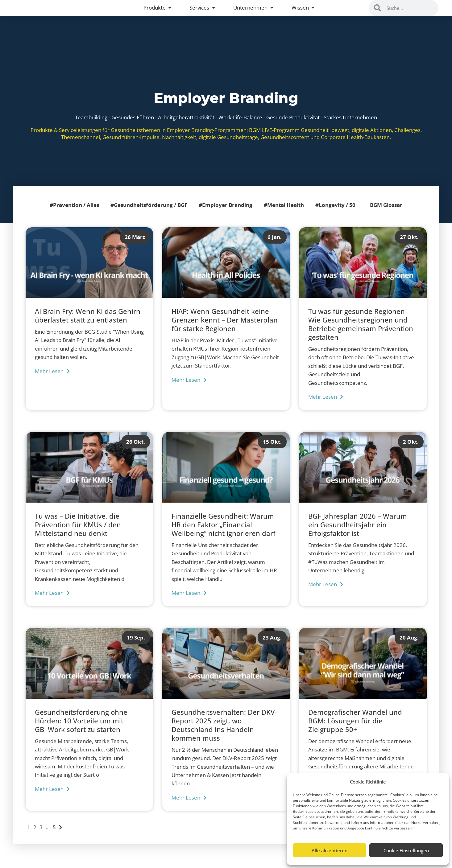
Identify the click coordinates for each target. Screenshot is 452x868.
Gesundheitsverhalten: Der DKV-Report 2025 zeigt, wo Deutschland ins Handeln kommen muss (224, 734)
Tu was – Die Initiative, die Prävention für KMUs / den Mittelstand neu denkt (78, 533)
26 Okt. (136, 450)
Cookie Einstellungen (406, 850)
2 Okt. (411, 450)
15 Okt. (272, 450)
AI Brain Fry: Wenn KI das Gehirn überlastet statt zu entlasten (88, 324)
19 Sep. (136, 646)
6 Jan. (275, 245)
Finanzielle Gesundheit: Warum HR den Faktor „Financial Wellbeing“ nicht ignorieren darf (224, 533)
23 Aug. (272, 646)
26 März (135, 245)
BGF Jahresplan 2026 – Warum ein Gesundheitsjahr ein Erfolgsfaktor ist (358, 533)
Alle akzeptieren (330, 850)
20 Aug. (409, 646)
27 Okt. (409, 245)
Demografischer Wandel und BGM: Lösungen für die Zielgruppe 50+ (355, 730)
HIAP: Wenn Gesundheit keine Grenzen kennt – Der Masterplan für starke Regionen (225, 329)
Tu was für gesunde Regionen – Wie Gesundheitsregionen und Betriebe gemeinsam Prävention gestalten (361, 333)
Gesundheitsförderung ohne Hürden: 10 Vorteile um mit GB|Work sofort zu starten (81, 730)
